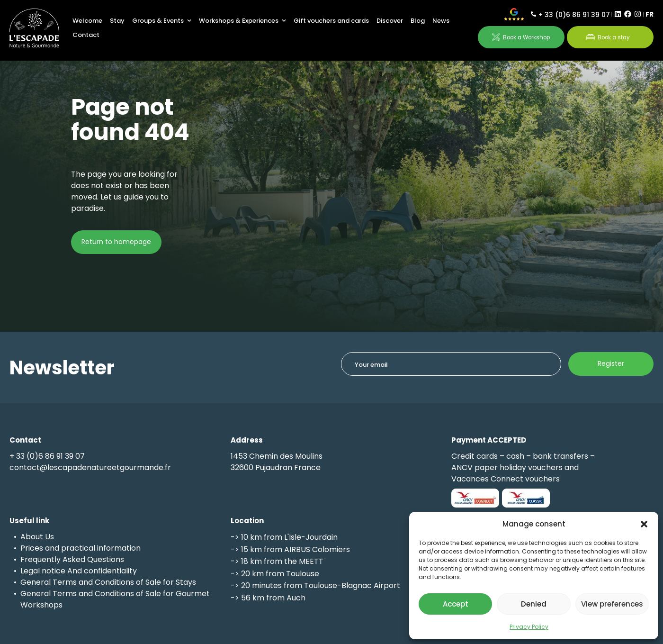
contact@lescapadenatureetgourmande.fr (90, 467)
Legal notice (43, 571)
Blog (418, 21)
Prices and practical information (81, 548)
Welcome (87, 21)
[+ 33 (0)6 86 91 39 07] (533, 14)
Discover (390, 21)
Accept (456, 604)
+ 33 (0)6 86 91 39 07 (574, 15)
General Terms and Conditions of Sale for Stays (108, 582)
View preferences (612, 604)
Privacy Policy (529, 627)
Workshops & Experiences (242, 21)
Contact (86, 35)
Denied (534, 604)
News (441, 21)
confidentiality (110, 571)
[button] (644, 524)
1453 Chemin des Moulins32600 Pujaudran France (277, 462)
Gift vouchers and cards (331, 21)
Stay (117, 21)
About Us (37, 537)
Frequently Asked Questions (72, 559)
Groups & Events (162, 21)
